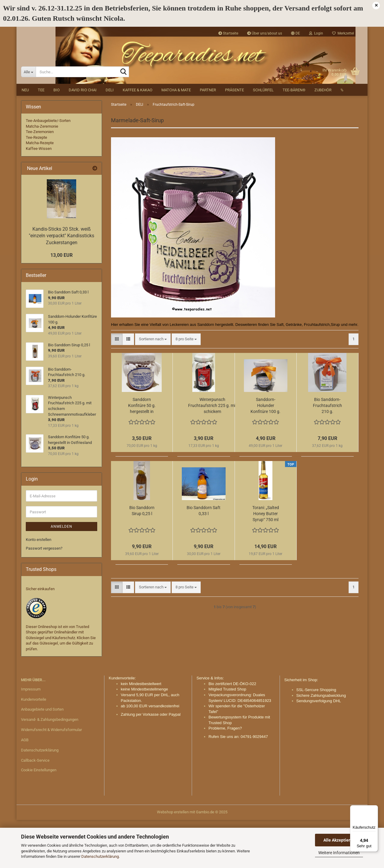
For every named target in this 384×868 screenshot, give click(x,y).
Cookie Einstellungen (39, 818)
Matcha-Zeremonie (42, 174)
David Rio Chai (83, 138)
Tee (41, 138)
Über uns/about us (265, 33)
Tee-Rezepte (36, 185)
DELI (110, 138)
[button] (295, 33)
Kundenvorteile (34, 747)
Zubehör (323, 138)
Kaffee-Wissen (39, 196)
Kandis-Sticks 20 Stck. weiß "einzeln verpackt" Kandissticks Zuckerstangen (61, 284)
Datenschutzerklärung (100, 856)
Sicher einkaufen (40, 637)
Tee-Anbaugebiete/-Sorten (48, 168)
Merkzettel (343, 33)
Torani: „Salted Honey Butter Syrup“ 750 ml (266, 562)
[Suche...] (28, 120)
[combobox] (153, 387)
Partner (208, 138)
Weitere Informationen (339, 853)
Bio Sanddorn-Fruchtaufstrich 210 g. (327, 454)
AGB (25, 788)
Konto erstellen (39, 588)
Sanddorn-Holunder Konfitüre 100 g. (265, 454)
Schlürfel (263, 138)
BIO (57, 138)
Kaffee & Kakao (138, 138)
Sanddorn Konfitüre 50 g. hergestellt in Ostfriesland (142, 454)
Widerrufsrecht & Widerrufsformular (51, 777)
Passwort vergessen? (44, 596)
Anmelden (61, 575)
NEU (25, 138)
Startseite (228, 33)
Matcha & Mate (176, 138)
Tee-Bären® (294, 138)
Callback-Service (35, 808)
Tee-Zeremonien (40, 180)
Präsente (234, 138)
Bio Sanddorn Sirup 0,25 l (142, 559)
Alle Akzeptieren (339, 840)
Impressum (31, 737)
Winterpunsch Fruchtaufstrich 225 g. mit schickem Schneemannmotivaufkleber (212, 454)
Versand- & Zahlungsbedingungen (50, 768)
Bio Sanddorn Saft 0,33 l (204, 559)
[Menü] (374, 809)
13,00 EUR (61, 303)
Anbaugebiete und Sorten (42, 757)
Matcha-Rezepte (40, 191)
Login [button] (316, 33)
